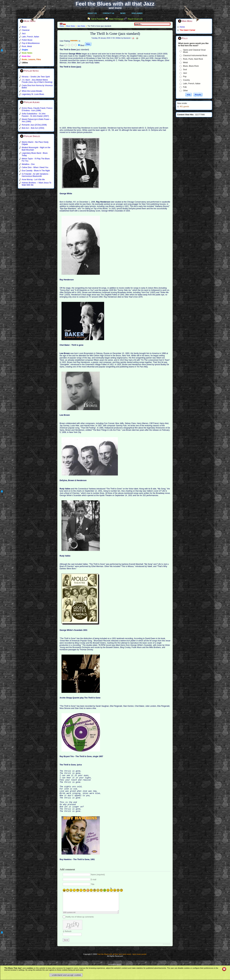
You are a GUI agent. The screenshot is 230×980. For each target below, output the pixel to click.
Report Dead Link (135, 19)
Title (93, 894)
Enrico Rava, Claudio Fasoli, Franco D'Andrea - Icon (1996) (37, 109)
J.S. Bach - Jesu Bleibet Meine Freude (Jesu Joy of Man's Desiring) (37, 81)
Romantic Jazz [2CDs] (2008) (34, 125)
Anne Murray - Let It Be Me (33, 180)
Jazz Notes (81, 26)
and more (115, 8)
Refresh (68, 945)
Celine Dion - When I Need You (35, 167)
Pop (185, 77)
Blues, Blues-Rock (191, 66)
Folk (185, 87)
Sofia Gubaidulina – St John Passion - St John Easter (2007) (35, 115)
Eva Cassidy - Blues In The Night (36, 171)
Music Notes (71, 26)
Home (62, 26)
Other (185, 91)
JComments (167, 958)
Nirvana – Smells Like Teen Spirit (36, 77)
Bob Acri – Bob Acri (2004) (33, 128)
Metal (185, 63)
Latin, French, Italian (192, 84)
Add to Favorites (98, 19)
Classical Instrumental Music (195, 55)
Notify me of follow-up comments (80, 930)
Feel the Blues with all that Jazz (115, 4)
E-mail (94, 889)
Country (186, 80)
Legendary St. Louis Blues (33, 94)
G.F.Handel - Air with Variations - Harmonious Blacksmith (36, 175)
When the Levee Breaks (32, 91)
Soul (185, 70)
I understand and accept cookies (66, 975)
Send (66, 953)
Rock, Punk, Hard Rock (193, 59)
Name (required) (98, 884)
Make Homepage (116, 19)
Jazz (185, 73)
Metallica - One (28, 164)
